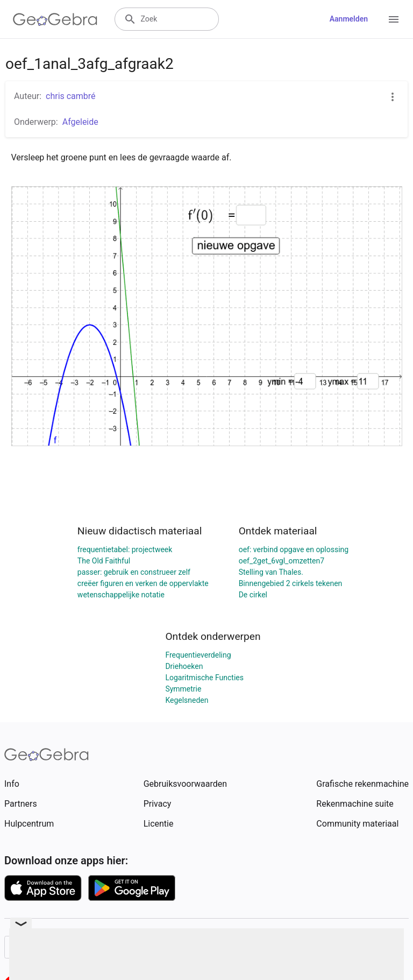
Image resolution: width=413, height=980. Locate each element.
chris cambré (71, 96)
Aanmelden (349, 19)
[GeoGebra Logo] (55, 19)
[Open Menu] (394, 19)
